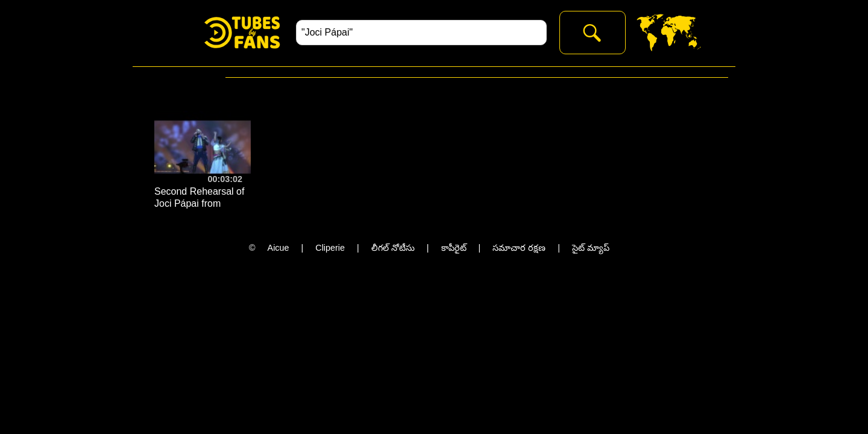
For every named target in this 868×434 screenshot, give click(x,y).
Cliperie (330, 248)
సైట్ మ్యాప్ (591, 248)
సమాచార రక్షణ (519, 248)
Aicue (278, 248)
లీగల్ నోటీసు (393, 248)
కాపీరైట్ (454, 248)
